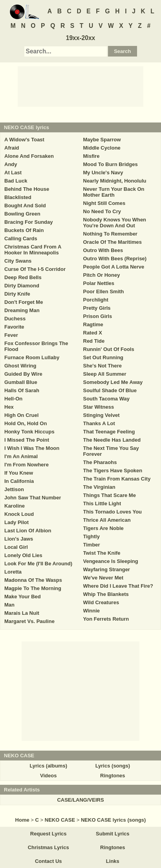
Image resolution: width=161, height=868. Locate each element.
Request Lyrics (48, 834)
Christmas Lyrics (48, 847)
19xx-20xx (81, 38)
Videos (48, 776)
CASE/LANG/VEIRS (80, 800)
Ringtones (113, 776)
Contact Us (48, 861)
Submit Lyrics (113, 834)
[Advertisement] (80, 86)
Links (113, 861)
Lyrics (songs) (113, 766)
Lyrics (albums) (48, 766)
